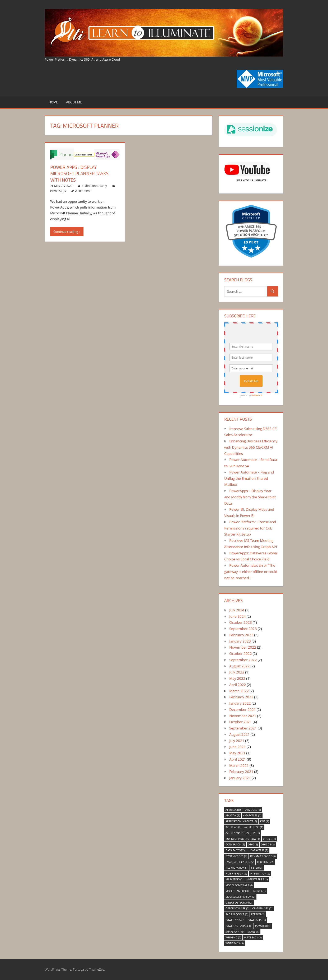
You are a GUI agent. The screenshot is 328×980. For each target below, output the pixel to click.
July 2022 (237, 672)
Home (53, 102)
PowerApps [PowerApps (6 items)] (257, 920)
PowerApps (58, 191)
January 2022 (240, 703)
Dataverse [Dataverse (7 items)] (259, 850)
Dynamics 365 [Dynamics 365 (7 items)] (236, 856)
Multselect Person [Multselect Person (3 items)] (240, 897)
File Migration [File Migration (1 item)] (237, 868)
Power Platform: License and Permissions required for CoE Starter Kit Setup (250, 528)
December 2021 (243, 710)
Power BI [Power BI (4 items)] (263, 926)
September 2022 (243, 660)
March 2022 (239, 691)
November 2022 (243, 647)
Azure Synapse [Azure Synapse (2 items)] (237, 833)
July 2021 (237, 741)
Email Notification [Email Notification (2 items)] (240, 862)
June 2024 (238, 616)
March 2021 (239, 766)
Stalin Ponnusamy (94, 186)
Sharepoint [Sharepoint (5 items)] (235, 932)
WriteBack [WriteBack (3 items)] (253, 937)
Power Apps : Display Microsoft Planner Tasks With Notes (79, 174)
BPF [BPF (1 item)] (256, 833)
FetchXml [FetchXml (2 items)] (265, 862)
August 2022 (240, 666)
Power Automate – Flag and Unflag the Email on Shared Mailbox (249, 478)
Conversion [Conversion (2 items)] (235, 844)
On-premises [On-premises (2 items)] (262, 908)
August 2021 (240, 734)
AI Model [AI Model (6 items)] (253, 810)
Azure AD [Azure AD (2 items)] (233, 827)
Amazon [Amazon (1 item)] (233, 815)
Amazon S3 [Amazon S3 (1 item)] (252, 815)
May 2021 (237, 753)
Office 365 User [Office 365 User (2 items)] (237, 908)
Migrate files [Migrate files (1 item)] (257, 879)
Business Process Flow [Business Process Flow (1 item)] (243, 839)
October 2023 (241, 622)
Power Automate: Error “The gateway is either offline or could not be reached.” (251, 572)
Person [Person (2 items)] (258, 914)
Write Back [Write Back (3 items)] (235, 943)
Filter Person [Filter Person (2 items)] (236, 874)
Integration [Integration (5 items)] (260, 874)
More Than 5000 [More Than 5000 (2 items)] (238, 891)
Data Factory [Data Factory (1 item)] (236, 850)
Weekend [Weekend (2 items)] (233, 937)
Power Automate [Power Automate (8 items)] (239, 926)
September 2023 (243, 629)
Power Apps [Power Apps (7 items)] (235, 920)
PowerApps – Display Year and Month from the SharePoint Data (250, 497)
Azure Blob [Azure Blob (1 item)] (254, 827)
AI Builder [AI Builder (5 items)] (234, 810)
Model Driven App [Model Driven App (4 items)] (239, 885)
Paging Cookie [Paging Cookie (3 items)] (237, 914)
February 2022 (241, 697)
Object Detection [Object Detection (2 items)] (239, 903)
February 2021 (241, 772)
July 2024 (237, 610)
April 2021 (238, 759)
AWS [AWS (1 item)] (264, 821)
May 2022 (237, 678)
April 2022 (238, 685)
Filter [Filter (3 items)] (257, 868)
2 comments (84, 191)
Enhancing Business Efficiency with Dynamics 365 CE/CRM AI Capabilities (251, 447)
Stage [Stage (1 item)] (253, 932)
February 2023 (241, 635)
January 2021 (240, 778)
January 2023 (240, 641)
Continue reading (66, 232)
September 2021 (243, 728)
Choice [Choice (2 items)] (269, 839)
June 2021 (238, 747)
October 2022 (241, 654)
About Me (74, 102)
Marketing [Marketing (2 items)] (234, 879)
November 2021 (243, 716)
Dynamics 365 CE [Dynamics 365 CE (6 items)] (263, 856)
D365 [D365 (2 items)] (253, 844)
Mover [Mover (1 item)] (259, 891)
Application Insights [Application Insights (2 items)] (241, 821)
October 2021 (241, 722)
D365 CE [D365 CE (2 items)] (268, 844)
